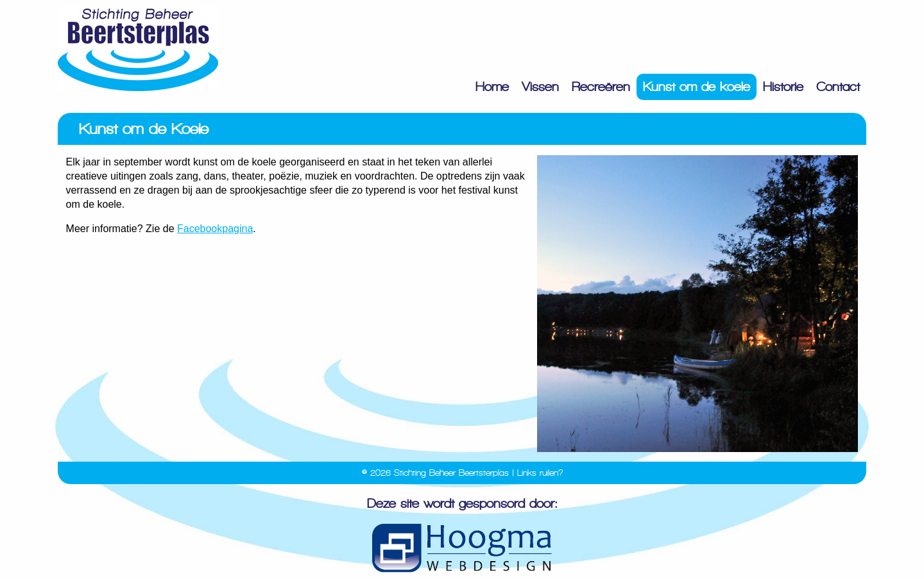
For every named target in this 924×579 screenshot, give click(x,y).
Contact (838, 87)
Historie (783, 87)
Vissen (540, 87)
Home (492, 87)
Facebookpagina (215, 229)
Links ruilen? (540, 473)
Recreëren (601, 87)
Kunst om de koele (697, 87)
